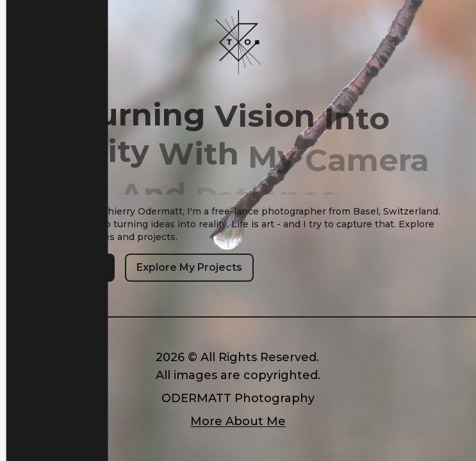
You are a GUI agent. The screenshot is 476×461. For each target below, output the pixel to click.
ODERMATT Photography (238, 398)
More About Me (238, 421)
